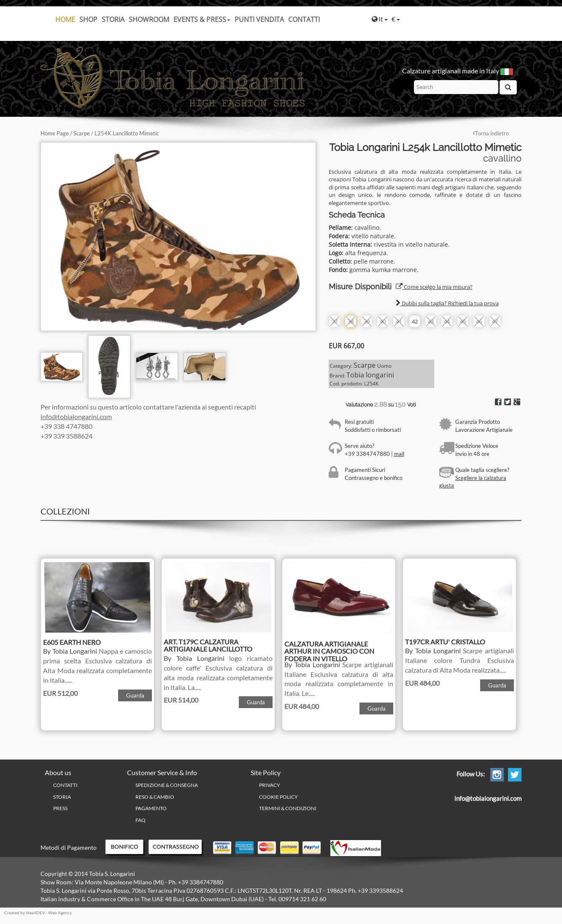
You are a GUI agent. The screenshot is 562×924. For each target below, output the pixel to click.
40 (383, 321)
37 (335, 321)
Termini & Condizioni (288, 808)
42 (415, 321)
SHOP (88, 19)
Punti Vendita (259, 19)
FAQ (140, 820)
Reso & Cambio (155, 797)
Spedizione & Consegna (167, 785)
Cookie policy (278, 797)
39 (367, 321)
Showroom (149, 19)
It (380, 19)
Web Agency (60, 913)
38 (351, 321)
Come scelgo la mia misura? (434, 287)
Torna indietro (491, 133)
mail (399, 454)
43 (431, 321)
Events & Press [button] (202, 19)
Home (65, 19)
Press (60, 808)
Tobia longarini (370, 375)
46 (479, 321)
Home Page (55, 133)
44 (447, 321)
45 (463, 321)
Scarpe (82, 133)
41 (399, 321)
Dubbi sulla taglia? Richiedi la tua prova (447, 303)
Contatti (304, 19)
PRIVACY (270, 785)
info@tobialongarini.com (76, 416)
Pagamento (151, 808)
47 (495, 321)
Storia (113, 19)
